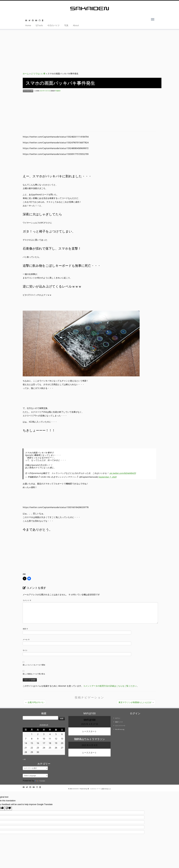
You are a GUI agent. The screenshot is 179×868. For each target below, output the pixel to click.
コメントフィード (120, 726)
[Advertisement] (89, 112)
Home (28, 25)
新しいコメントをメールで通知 (34, 665)
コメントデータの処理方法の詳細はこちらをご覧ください (110, 686)
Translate (40, 781)
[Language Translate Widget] (35, 776)
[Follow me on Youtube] (37, 20)
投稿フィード (119, 722)
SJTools (39, 25)
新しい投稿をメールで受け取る (34, 674)
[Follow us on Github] (40, 20)
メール (26, 639)
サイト (25, 650)
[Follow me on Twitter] (30, 20)
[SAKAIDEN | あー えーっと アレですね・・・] (89, 9)
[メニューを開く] (153, 20)
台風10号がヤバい (35, 702)
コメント (27, 600)
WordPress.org (120, 729)
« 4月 (24, 759)
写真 (66, 25)
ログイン (118, 718)
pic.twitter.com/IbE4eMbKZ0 (123, 473)
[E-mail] (27, 20)
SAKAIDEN (76, 789)
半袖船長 (58, 91)
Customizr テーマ (95, 789)
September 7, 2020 (107, 477)
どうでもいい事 (38, 74)
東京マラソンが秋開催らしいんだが (136, 702)
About (76, 25)
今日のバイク (54, 25)
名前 (25, 629)
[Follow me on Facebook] (34, 20)
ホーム (26, 74)
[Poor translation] (8, 808)
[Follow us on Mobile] (43, 20)
